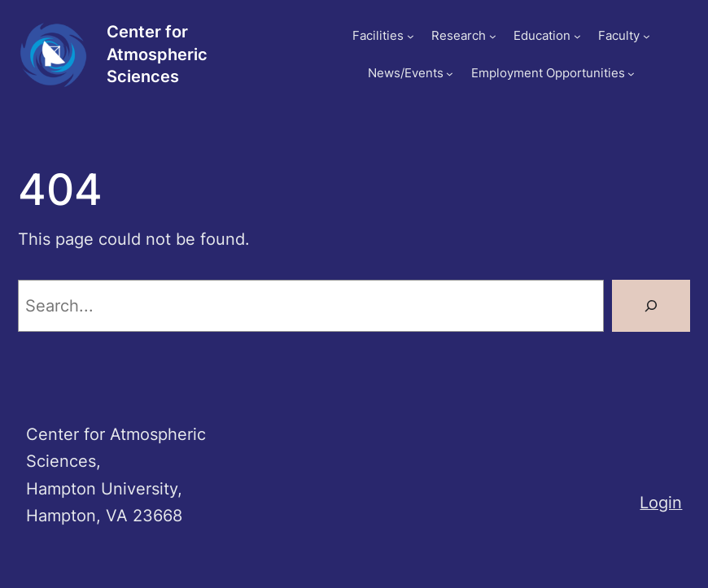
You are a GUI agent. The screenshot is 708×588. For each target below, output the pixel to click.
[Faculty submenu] (647, 36)
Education (542, 36)
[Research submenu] (493, 36)
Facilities (378, 36)
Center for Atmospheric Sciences (157, 54)
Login (661, 503)
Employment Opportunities (548, 73)
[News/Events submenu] (450, 74)
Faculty (619, 36)
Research (459, 36)
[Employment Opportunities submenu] (631, 74)
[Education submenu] (577, 36)
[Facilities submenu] (411, 36)
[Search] (651, 306)
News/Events (406, 73)
